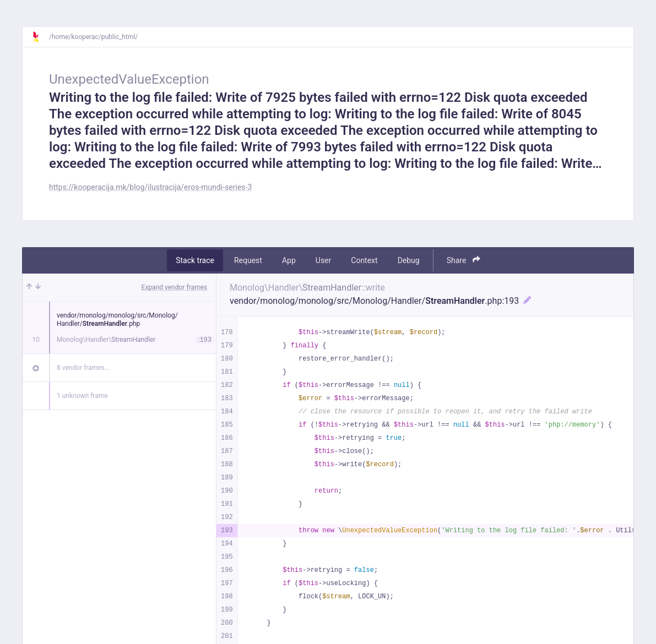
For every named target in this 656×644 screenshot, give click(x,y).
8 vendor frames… (83, 368)
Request (248, 260)
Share (463, 260)
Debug (409, 260)
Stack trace (195, 260)
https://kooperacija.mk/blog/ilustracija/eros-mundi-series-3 (150, 187)
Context (364, 260)
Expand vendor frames (174, 287)
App (289, 260)
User (323, 260)
